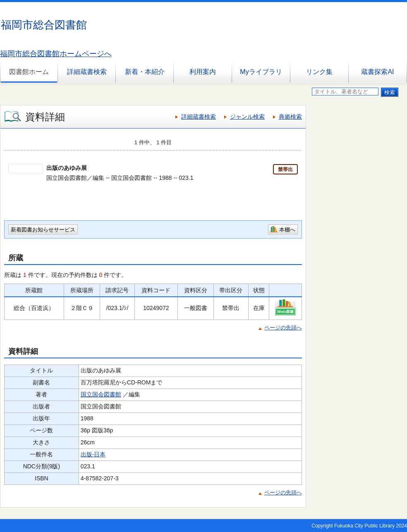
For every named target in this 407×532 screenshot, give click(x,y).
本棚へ (287, 230)
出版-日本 (93, 454)
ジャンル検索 (247, 117)
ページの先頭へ (283, 328)
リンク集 (319, 72)
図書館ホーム (29, 72)
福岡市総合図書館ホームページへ (56, 54)
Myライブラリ (261, 72)
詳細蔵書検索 (87, 72)
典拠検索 (290, 117)
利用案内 (203, 72)
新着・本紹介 (145, 72)
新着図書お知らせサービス (43, 230)
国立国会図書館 (101, 394)
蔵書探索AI (377, 72)
